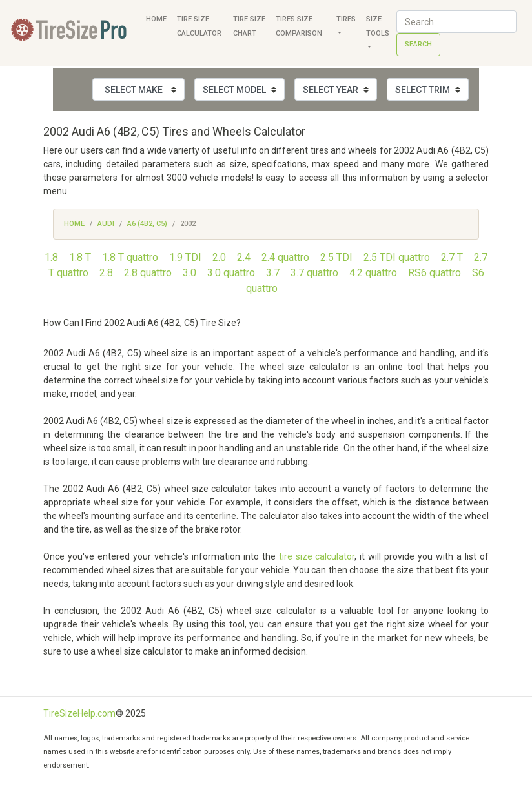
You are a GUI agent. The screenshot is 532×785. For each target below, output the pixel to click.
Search (418, 44)
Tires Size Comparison (299, 26)
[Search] (456, 22)
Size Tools (378, 26)
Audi (106, 224)
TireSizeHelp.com (79, 713)
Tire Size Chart (249, 26)
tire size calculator (317, 556)
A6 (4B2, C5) (147, 224)
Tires (346, 19)
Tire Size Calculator (199, 26)
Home (156, 19)
